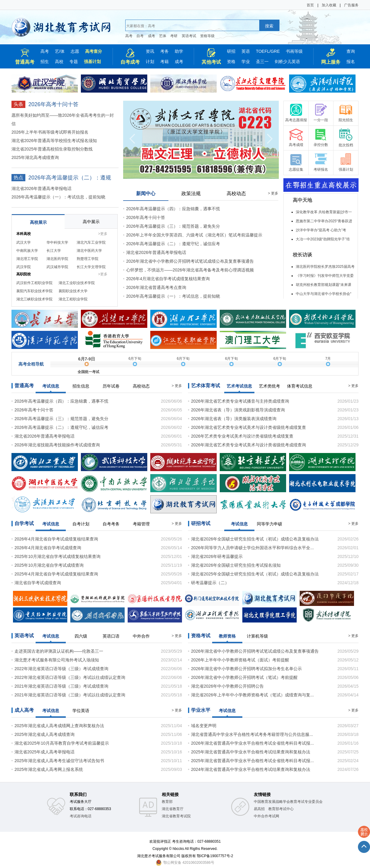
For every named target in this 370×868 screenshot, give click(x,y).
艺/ (58, 51)
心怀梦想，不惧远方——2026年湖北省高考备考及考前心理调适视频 (190, 270)
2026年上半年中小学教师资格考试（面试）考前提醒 (240, 660)
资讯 (150, 51)
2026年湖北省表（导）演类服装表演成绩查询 (234, 419)
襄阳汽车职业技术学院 (34, 291)
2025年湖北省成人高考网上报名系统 (49, 769)
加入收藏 (329, 5)
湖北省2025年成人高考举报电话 (45, 752)
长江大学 (54, 251)
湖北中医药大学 (89, 251)
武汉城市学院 (57, 267)
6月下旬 (135, 359)
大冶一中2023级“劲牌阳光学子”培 (323, 239)
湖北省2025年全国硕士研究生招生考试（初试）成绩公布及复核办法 (255, 574)
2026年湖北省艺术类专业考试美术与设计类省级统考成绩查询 (249, 445)
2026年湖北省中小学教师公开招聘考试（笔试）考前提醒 (244, 677)
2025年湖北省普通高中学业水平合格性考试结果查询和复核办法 (251, 752)
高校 (59, 62)
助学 (179, 51)
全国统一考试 (88, 372)
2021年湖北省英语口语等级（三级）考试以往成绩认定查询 (70, 695)
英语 (246, 51)
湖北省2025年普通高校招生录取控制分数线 (52, 149)
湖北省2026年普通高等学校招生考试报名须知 (54, 141)
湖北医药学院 (57, 259)
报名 (351, 62)
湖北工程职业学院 (73, 299)
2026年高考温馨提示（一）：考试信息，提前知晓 (58, 197)
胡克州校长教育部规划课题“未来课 (324, 285)
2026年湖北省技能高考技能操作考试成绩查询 (57, 445)
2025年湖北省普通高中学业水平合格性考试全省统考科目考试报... (252, 761)
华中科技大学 (57, 242)
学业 (246, 62)
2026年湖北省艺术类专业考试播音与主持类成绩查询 (240, 401)
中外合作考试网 (266, 816)
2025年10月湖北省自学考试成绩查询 (49, 565)
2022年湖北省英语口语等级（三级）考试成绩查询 (61, 669)
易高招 (259, 809)
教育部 (167, 802)
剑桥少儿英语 (287, 62)
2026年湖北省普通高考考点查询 (156, 287)
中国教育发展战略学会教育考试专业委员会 (288, 802)
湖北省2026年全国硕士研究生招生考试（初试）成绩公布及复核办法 (255, 539)
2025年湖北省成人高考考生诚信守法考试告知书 (59, 761)
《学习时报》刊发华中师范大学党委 (325, 276)
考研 (174, 36)
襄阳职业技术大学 (73, 291)
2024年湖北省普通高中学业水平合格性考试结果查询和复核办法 (251, 769)
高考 (129, 36)
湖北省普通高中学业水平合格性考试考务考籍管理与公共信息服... (252, 734)
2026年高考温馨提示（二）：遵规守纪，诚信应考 (173, 244)
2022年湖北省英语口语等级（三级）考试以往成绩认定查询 (70, 677)
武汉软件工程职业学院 (34, 283)
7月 (328, 359)
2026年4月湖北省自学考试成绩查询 (48, 548)
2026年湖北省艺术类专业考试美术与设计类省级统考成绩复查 (249, 427)
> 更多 (273, 193)
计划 (150, 62)
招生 (45, 62)
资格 (231, 62)
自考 (140, 36)
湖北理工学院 (27, 259)
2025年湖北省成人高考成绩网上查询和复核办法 (59, 726)
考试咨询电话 (81, 816)
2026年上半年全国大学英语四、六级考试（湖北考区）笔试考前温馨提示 (194, 235)
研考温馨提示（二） (210, 583)
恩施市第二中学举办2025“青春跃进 (324, 221)
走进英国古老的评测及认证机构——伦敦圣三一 (59, 651)
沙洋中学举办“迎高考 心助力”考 (321, 230)
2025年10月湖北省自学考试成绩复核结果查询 (57, 556)
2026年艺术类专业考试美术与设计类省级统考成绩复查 (242, 436)
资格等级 (207, 36)
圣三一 (262, 62)
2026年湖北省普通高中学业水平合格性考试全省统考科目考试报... (252, 743)
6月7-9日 (87, 359)
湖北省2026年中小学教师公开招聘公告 (227, 686)
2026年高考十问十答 (53, 104)
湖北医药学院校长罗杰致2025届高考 (325, 267)
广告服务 (351, 5)
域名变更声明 (204, 726)
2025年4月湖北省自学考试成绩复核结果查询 (56, 574)
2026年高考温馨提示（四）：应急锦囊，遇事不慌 (173, 209)
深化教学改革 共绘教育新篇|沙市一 (324, 212)
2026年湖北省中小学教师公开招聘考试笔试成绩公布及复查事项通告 (190, 261)
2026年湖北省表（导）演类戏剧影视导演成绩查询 (238, 410)
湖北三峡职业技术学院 (34, 299)
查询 (351, 51)
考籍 (164, 62)
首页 (310, 5)
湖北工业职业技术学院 (77, 283)
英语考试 (189, 36)
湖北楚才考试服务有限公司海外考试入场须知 (57, 660)
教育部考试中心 (281, 809)
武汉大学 (24, 242)
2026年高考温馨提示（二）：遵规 (70, 178)
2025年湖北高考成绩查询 (35, 157)
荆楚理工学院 (88, 259)
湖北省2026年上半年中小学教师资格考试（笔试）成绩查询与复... (252, 695)
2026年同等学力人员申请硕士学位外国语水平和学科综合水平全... (252, 548)
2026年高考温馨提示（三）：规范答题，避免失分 (173, 226)
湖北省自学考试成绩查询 (38, 583)
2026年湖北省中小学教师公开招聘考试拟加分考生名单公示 (246, 669)
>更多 (103, 234)
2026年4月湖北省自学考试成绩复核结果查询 (168, 279)
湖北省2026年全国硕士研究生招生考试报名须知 (236, 565)
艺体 (163, 36)
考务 (164, 51)
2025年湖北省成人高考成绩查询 (45, 734)
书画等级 (294, 51)
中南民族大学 (27, 251)
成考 (152, 36)
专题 (74, 62)
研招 (231, 51)
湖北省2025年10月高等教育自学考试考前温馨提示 (62, 743)
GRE (275, 51)
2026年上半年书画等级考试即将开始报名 (50, 132)
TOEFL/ (263, 51)
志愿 (75, 51)
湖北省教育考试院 (176, 816)
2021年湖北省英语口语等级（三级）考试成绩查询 (61, 686)
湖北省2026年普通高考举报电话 (41, 188)
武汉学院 (24, 267)
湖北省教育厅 (173, 809)
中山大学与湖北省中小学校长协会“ (324, 294)
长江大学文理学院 (91, 267)
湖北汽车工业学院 (91, 242)
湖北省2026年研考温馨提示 (217, 556)
